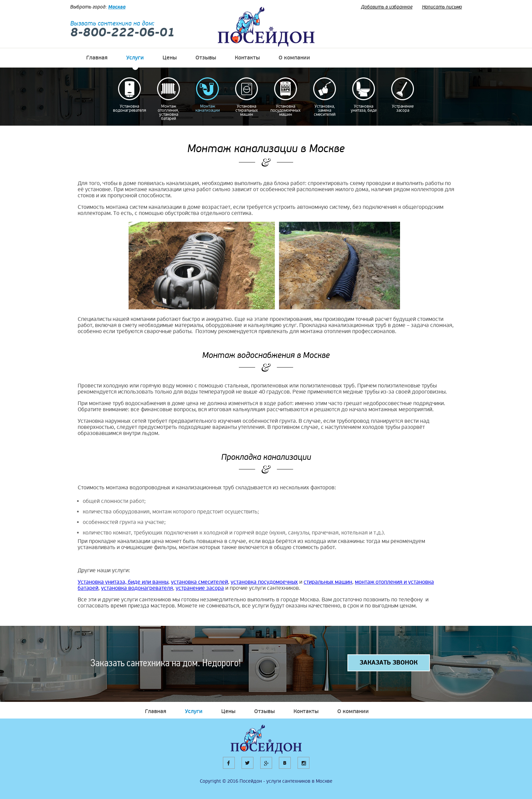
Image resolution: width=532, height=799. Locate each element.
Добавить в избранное (387, 7)
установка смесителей (199, 582)
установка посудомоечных (264, 582)
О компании (294, 58)
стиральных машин (328, 582)
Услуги (135, 58)
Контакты (247, 58)
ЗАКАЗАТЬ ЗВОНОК (389, 663)
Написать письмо (442, 7)
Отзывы (206, 58)
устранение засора (200, 588)
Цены (170, 58)
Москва (117, 7)
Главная (97, 58)
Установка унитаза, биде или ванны (123, 582)
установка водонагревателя (137, 588)
